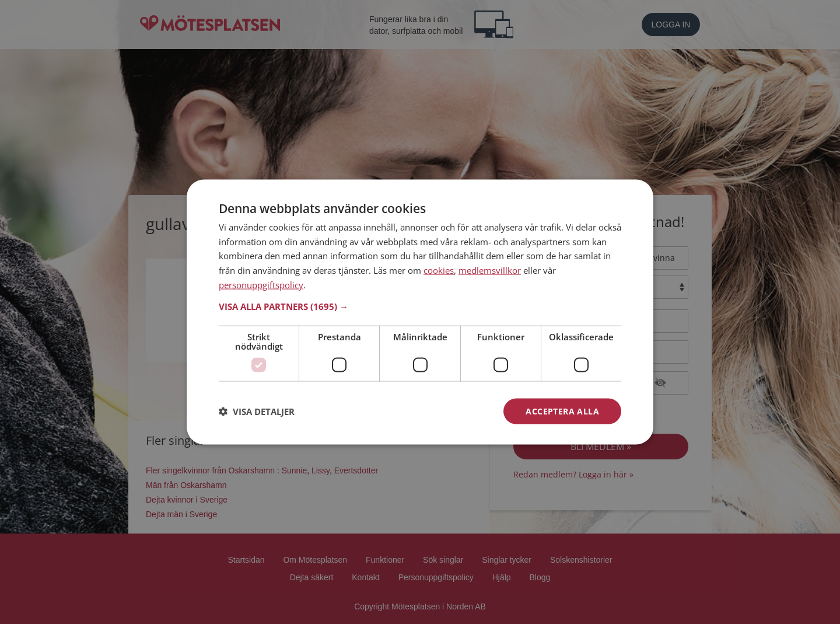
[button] (420, 306)
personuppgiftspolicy (261, 284)
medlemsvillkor (490, 270)
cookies (439, 270)
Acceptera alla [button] (562, 411)
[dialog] (420, 312)
